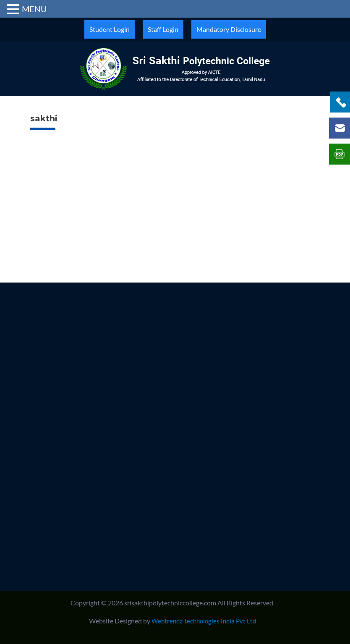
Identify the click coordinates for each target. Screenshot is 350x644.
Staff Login (163, 29)
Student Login (110, 29)
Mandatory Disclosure (229, 29)
